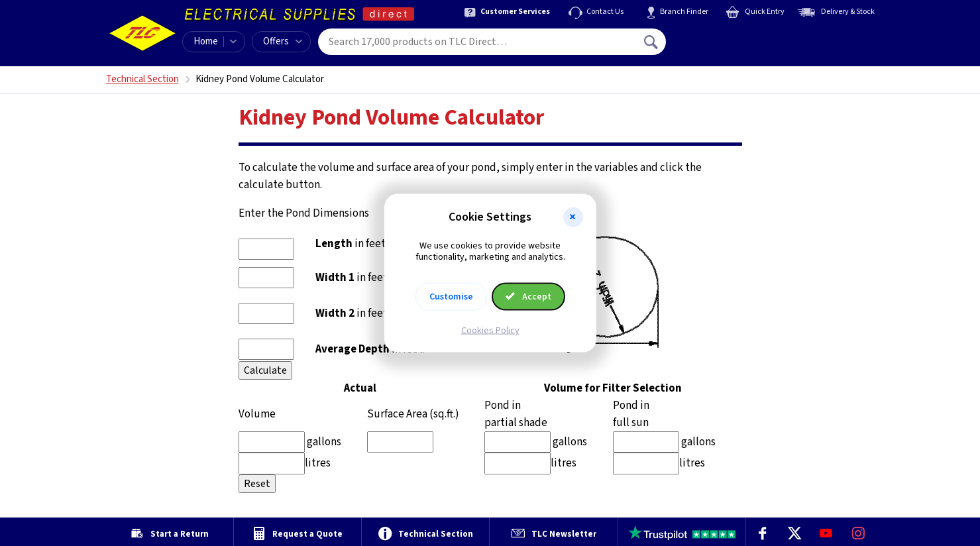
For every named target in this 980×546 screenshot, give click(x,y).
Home (206, 41)
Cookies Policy (490, 330)
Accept (529, 296)
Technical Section (142, 79)
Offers (283, 41)
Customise (451, 296)
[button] (573, 217)
